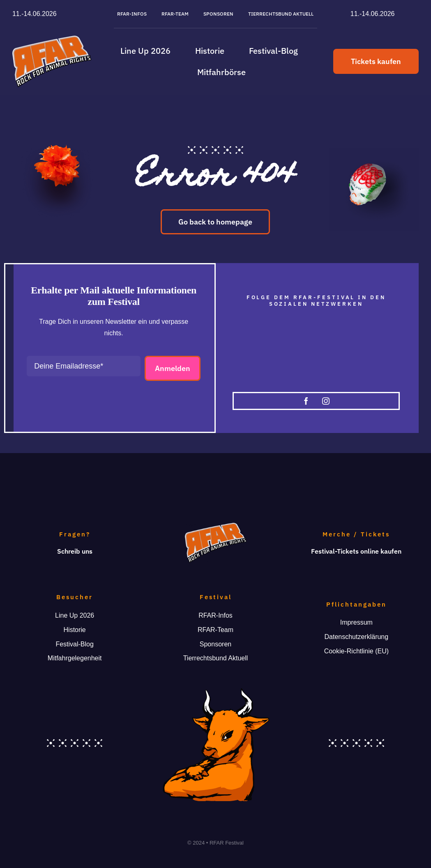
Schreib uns (75, 551)
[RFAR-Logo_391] (52, 39)
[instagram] (326, 401)
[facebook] (306, 401)
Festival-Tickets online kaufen (356, 551)
